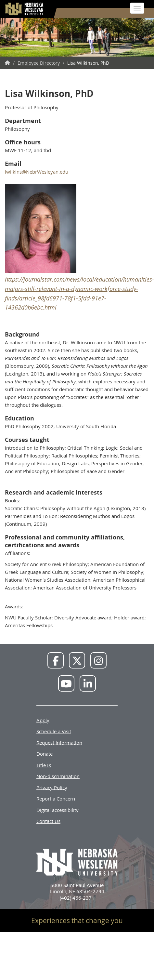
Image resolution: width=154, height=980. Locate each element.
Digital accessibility (58, 810)
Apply (43, 720)
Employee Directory (39, 63)
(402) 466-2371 (77, 898)
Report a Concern (56, 799)
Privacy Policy (52, 787)
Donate (45, 754)
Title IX (44, 765)
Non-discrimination (58, 776)
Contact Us (48, 821)
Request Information (59, 742)
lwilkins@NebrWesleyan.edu (37, 172)
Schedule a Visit (54, 731)
